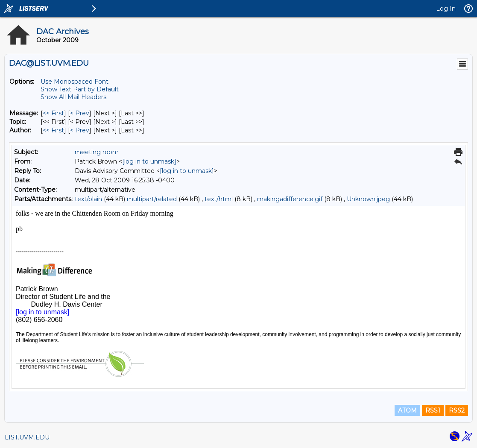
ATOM (407, 410)
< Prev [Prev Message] (80, 113)
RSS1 (433, 410)
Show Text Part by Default (80, 89)
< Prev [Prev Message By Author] (80, 130)
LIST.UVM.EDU (27, 437)
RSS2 (457, 410)
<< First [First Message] (53, 113)
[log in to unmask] (149, 161)
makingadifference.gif (290, 199)
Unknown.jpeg (368, 199)
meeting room (97, 152)
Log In (446, 9)
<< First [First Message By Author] (53, 130)
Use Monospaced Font (75, 82)
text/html (219, 199)
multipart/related (152, 199)
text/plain (88, 199)
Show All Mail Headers (73, 97)
